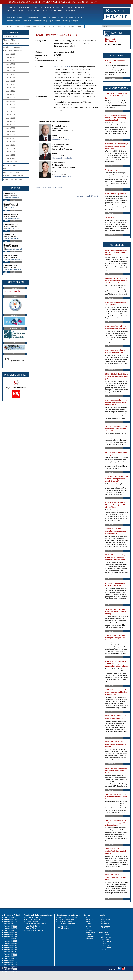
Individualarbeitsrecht (66, 920)
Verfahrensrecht (64, 928)
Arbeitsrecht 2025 (10, 920)
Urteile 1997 (10, 138)
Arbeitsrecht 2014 (10, 943)
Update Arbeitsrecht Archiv (13, 179)
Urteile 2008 (10, 101)
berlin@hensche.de (13, 198)
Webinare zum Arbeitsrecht (13, 176)
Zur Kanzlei (111, 78)
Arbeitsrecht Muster (39, 21)
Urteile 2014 (10, 81)
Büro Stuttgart (106, 950)
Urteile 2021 (10, 57)
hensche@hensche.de (61, 140)
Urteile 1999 (10, 131)
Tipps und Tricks (9, 40)
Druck (88, 922)
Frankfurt (17, 26)
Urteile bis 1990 (12, 162)
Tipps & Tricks (27, 21)
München (52, 26)
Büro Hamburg (106, 939)
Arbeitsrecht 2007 (10, 958)
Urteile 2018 (10, 67)
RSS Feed (89, 930)
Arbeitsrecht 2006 (10, 960)
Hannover (36, 26)
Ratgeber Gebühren (54, 21)
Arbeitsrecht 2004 (10, 965)
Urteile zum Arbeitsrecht (68, 17)
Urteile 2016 (10, 74)
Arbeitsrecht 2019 (10, 932)
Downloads (90, 920)
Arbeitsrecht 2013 (10, 945)
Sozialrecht (62, 926)
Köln (44, 26)
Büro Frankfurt (106, 937)
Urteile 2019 (10, 64)
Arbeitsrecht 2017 (10, 937)
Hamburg (26, 26)
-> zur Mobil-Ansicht (11, 32)
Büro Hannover (106, 941)
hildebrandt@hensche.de (62, 158)
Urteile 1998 (10, 135)
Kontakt (88, 926)
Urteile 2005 (10, 111)
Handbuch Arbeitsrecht (34, 17)
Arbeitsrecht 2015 (10, 941)
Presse (80, 17)
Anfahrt (6, 200)
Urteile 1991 (10, 158)
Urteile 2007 (10, 105)
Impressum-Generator (13, 21)
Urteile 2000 (10, 128)
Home (8, 17)
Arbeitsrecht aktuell (19, 17)
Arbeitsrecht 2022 (10, 926)
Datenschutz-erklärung (106, 927)
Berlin (9, 26)
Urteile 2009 (10, 98)
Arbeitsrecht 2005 (10, 963)
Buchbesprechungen (33, 917)
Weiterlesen (111, 111)
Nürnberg (62, 26)
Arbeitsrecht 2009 (10, 954)
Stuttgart (71, 26)
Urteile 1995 (10, 145)
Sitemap (89, 935)
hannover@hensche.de (14, 228)
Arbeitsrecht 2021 (10, 928)
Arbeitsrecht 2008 (10, 956)
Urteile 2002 (10, 121)
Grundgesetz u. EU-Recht (68, 917)
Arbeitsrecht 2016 (10, 939)
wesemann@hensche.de (62, 176)
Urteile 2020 (10, 61)
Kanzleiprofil (75, 21)
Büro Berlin (105, 935)
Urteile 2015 (10, 78)
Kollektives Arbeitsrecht (67, 924)
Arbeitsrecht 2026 (10, 917)
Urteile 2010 (10, 94)
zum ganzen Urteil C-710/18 (87, 196)
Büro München (106, 946)
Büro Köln (104, 943)
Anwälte (80, 26)
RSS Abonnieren (9, 968)
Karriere (89, 924)
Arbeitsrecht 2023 (10, 924)
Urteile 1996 (10, 142)
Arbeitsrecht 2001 (10, 971)
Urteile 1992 (10, 155)
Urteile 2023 (10, 54)
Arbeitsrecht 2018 (10, 935)
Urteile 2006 (10, 108)
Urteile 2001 (10, 125)
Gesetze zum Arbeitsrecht (51, 17)
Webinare (65, 21)
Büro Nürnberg (106, 948)
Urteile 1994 (10, 148)
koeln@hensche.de (13, 239)
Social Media (90, 932)
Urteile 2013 (10, 84)
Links (88, 928)
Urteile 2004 (10, 115)
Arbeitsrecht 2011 (10, 950)
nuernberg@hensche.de (14, 259)
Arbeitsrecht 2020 (10, 930)
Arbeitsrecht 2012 (10, 948)
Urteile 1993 (10, 152)
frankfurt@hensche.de (14, 208)
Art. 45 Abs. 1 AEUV (62, 67)
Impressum (105, 924)
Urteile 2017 (10, 71)
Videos (6, 169)
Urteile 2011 (10, 91)
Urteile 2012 (10, 88)
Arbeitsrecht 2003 (10, 967)
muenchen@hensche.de (14, 249)
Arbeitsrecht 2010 (10, 952)
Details (14, 200)
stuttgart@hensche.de (14, 269)
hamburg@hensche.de (14, 218)
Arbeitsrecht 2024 (10, 922)
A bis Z (88, 917)
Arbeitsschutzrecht (65, 922)
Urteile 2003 (10, 118)
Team (103, 922)
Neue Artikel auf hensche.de (36, 924)
